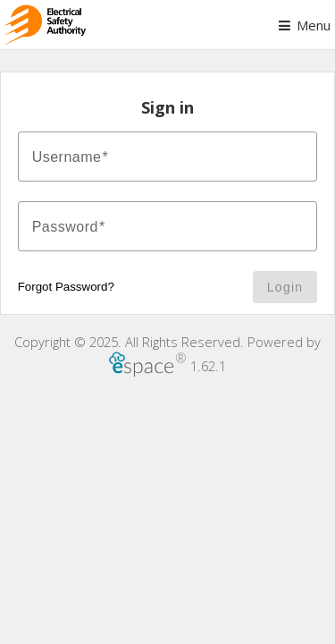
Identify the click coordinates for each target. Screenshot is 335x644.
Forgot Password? (66, 287)
